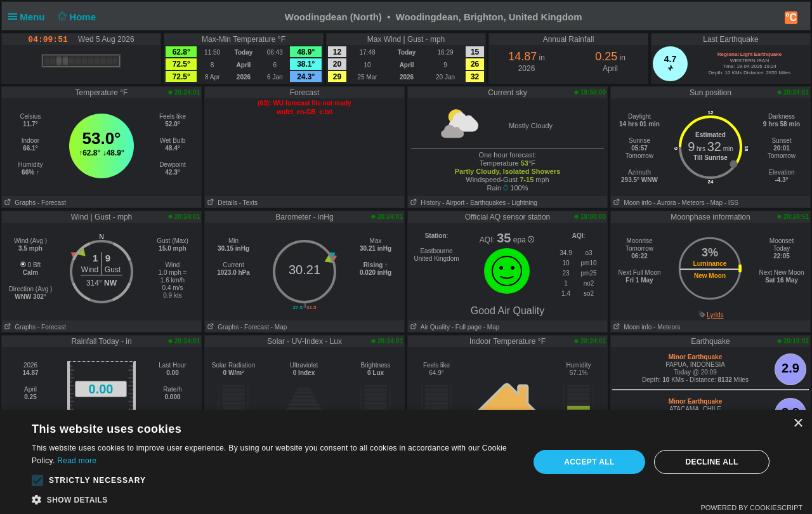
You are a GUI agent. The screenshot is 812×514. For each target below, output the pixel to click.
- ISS (731, 203)
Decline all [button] (711, 462)
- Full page (467, 327)
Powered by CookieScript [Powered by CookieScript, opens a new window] (751, 508)
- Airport (453, 203)
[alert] (406, 462)
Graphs (19, 203)
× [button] (798, 424)
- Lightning (522, 203)
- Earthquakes (486, 203)
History (424, 203)
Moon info (631, 203)
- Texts (248, 203)
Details (221, 203)
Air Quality (429, 327)
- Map (714, 203)
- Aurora (665, 203)
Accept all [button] (589, 462)
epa (524, 240)
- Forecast (52, 203)
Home (76, 17)
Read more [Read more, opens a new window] (77, 461)
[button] (37, 480)
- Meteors (691, 203)
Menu (29, 17)
